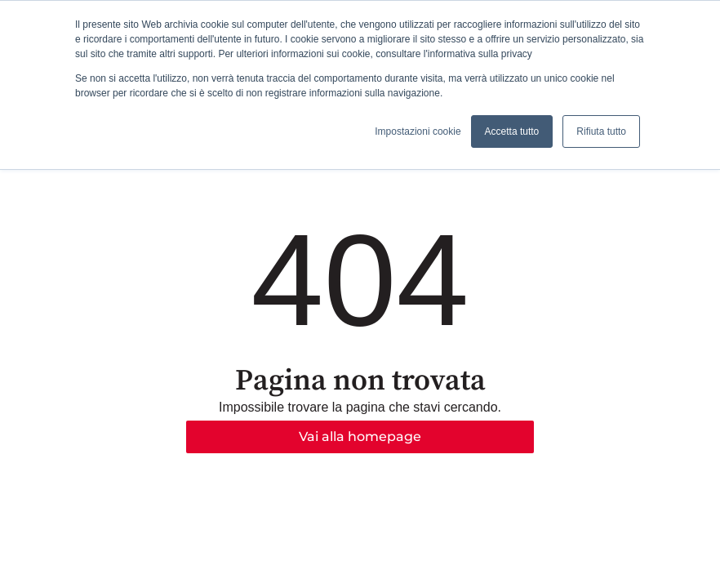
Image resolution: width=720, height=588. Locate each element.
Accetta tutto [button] (512, 131)
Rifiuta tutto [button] (601, 131)
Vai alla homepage (360, 437)
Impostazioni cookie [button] (418, 131)
